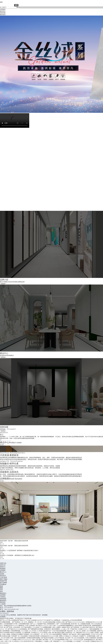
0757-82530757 (4, 613)
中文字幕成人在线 (46, 633)
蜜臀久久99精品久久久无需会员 (69, 636)
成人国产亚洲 (8, 627)
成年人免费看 (57, 627)
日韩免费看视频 (15, 631)
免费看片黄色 (66, 627)
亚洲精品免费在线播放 (34, 638)
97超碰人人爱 (48, 641)
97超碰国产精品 (42, 624)
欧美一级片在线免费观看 (18, 638)
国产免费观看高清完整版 (36, 629)
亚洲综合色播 (6, 636)
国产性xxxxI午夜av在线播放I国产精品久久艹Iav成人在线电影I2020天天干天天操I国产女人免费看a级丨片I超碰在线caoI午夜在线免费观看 (41, 620)
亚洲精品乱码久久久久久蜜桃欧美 (14, 626)
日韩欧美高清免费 (34, 636)
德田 (1, 2)
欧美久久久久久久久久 (25, 640)
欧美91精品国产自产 (46, 631)
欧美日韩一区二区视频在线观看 (81, 624)
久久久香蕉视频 (68, 641)
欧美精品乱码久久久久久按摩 (50, 636)
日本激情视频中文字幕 (11, 624)
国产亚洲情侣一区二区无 (20, 622)
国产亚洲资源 (75, 627)
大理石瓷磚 (3, 577)
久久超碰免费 (26, 633)
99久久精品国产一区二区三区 (39, 634)
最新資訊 (3, 11)
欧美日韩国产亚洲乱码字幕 (83, 626)
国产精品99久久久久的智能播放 (18, 629)
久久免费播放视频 (46, 627)
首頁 (16, 5)
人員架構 (3, 604)
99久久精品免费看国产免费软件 (59, 634)
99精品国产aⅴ (58, 641)
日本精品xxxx (35, 633)
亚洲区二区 (85, 631)
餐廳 (1, 588)
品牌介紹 (25, 5)
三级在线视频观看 (94, 629)
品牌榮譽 (3, 570)
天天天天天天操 (78, 640)
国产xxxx (33, 624)
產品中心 (35, 5)
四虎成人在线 (61, 622)
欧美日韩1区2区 (29, 641)
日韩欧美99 (48, 629)
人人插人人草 (65, 629)
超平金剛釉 (3, 583)
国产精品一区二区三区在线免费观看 (54, 640)
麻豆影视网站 (56, 629)
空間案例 (3, 9)
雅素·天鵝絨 (4, 579)
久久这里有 (36, 627)
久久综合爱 (86, 641)
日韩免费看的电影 (24, 624)
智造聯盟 (45, 615)
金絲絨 (2, 574)
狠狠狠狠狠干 (52, 624)
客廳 (1, 586)
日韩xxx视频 (6, 634)
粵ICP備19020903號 (29, 615)
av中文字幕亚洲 (59, 638)
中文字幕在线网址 (26, 627)
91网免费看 (93, 631)
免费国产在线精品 (24, 634)
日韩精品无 (14, 634)
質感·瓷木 (3, 576)
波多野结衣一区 (70, 633)
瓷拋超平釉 (3, 581)
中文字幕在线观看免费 (60, 631)
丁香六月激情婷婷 (91, 638)
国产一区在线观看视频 (64, 624)
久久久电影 (25, 631)
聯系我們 (3, 15)
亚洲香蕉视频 (91, 636)
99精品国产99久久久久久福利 (85, 633)
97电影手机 (74, 629)
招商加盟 (3, 13)
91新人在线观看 (30, 626)
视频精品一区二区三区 (35, 622)
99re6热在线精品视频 (49, 622)
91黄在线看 (17, 627)
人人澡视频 (13, 640)
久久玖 (21, 641)
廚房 (1, 591)
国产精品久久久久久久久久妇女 (75, 622)
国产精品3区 (73, 634)
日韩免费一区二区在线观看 (20, 636)
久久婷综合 (15, 641)
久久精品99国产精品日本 (88, 627)
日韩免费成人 (39, 641)
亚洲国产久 (83, 636)
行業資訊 (3, 597)
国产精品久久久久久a (42, 626)
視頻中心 (3, 567)
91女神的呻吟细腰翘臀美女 (66, 626)
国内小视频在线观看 (84, 634)
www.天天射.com (34, 631)
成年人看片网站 (37, 640)
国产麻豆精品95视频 (58, 633)
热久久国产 (53, 626)
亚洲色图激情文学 (90, 640)
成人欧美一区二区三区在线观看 (75, 638)
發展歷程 (3, 568)
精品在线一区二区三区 (74, 631)
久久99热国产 (78, 641)
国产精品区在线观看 (48, 638)
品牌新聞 (3, 595)
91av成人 (6, 640)
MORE (3, 445)
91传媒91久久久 (83, 629)
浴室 (1, 590)
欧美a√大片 (69, 640)
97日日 (93, 634)
